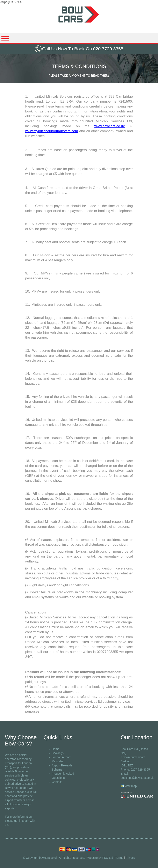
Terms (119, 858)
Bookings (58, 753)
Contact (57, 782)
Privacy (130, 858)
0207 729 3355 (140, 770)
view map (131, 786)
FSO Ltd (108, 858)
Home (56, 749)
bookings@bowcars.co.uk (137, 778)
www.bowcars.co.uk (110, 126)
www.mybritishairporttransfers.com (52, 131)
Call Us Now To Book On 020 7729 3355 (83, 49)
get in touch (22, 821)
